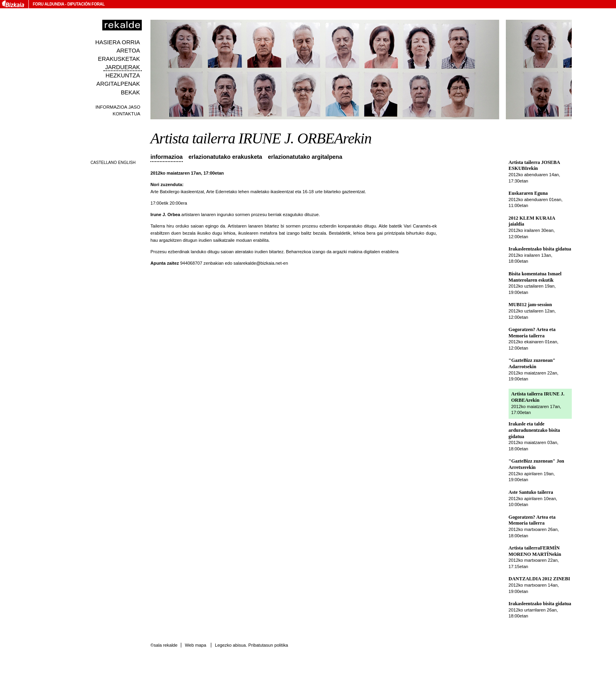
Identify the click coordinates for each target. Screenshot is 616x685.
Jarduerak (122, 67)
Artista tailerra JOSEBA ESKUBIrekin (534, 166)
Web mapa (195, 645)
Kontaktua (126, 114)
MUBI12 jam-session (530, 305)
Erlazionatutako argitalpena (305, 157)
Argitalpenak (118, 84)
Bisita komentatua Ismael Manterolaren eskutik (535, 277)
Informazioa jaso (118, 107)
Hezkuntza (123, 75)
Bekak (131, 92)
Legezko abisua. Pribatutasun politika (251, 645)
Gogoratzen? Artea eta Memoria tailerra (532, 333)
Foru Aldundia (48, 4)
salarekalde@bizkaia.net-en (261, 263)
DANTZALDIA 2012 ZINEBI (539, 579)
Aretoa (128, 51)
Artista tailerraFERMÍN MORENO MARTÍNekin (535, 551)
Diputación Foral (86, 4)
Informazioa (167, 157)
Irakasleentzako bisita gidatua (540, 249)
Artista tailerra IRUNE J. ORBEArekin (538, 397)
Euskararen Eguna (528, 193)
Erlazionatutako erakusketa (225, 157)
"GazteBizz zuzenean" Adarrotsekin (532, 363)
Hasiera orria (117, 42)
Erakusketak (119, 59)
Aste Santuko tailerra (531, 492)
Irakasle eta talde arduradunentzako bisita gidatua (534, 430)
